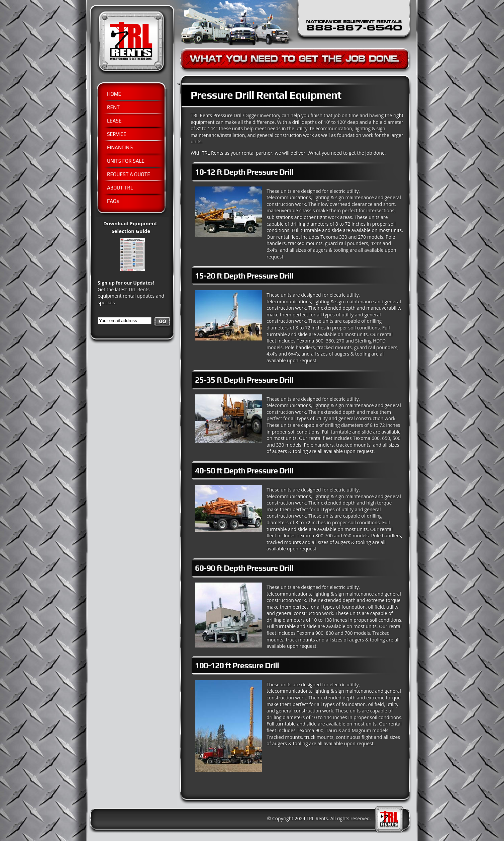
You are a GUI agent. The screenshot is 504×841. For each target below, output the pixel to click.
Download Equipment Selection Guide (136, 231)
